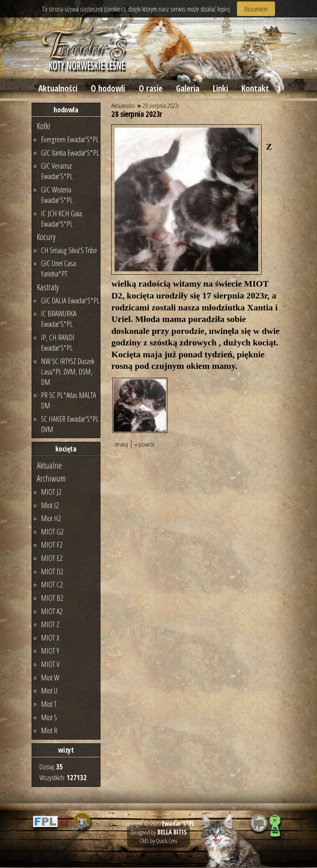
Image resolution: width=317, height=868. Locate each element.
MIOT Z (50, 625)
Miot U (49, 692)
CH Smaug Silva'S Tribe (69, 251)
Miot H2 (51, 519)
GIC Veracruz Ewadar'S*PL (57, 172)
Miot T (49, 705)
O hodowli (108, 89)
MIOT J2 (51, 492)
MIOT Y (50, 652)
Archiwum (51, 479)
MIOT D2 (52, 572)
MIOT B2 (52, 599)
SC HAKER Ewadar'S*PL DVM (70, 425)
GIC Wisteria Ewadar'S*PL (57, 195)
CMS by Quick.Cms (158, 841)
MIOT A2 (52, 612)
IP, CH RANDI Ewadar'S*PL (58, 343)
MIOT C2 (52, 585)
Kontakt (257, 89)
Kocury (46, 238)
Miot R (49, 731)
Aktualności (58, 89)
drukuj (121, 445)
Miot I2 (50, 506)
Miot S (49, 718)
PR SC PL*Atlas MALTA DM (68, 401)
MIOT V (50, 665)
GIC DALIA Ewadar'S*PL (70, 301)
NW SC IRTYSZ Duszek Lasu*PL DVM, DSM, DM (68, 372)
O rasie (151, 89)
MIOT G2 (52, 532)
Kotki (44, 127)
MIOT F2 (52, 546)
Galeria (189, 89)
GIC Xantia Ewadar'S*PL (70, 153)
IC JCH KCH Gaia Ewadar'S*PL (61, 219)
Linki (222, 89)
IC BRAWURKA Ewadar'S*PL (59, 320)
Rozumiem (256, 9)
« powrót (145, 445)
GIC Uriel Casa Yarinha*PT (58, 269)
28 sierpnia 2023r (161, 107)
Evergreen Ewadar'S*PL (70, 140)
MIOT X (50, 638)
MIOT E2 (52, 559)
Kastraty (48, 288)
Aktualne (49, 466)
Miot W (50, 678)
